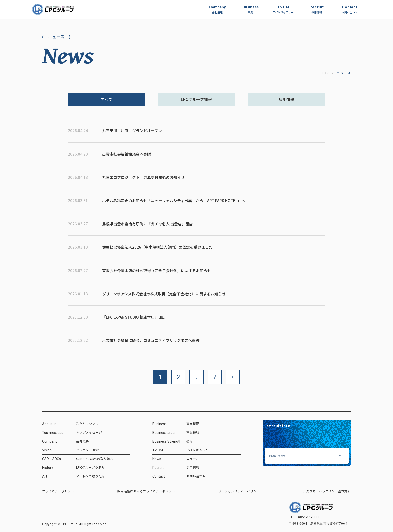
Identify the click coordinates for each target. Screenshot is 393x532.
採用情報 (287, 99)
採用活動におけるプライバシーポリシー (146, 491)
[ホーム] (119, 9)
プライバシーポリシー (58, 491)
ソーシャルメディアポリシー (239, 491)
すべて (106, 99)
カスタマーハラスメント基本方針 (327, 491)
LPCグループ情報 (196, 99)
